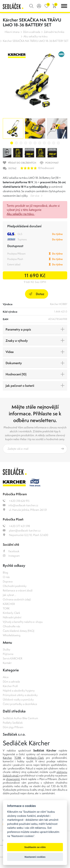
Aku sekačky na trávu (36, 36)
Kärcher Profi (10, 686)
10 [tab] (54, 143)
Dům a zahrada (32, 32)
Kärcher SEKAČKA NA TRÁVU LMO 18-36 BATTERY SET (36, 41)
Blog (5, 572)
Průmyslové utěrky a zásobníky (20, 695)
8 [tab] (44, 143)
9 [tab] (49, 143)
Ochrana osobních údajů (17, 599)
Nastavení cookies (35, 857)
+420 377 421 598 (16, 526)
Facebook (11, 551)
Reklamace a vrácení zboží (18, 590)
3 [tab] (21, 143)
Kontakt (7, 663)
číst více (35, 196)
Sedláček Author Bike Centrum (20, 718)
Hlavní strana (12, 32)
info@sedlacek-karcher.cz (20, 505)
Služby (7, 649)
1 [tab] (12, 143)
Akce (6, 677)
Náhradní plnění (12, 617)
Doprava (8, 581)
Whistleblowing (12, 635)
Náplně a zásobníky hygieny (19, 690)
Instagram (11, 556)
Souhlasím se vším (35, 847)
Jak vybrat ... (9, 595)
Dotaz (37, 294)
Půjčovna (8, 654)
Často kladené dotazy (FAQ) (18, 631)
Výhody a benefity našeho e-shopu (23, 622)
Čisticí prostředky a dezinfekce (20, 704)
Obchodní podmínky (15, 586)
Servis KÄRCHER (13, 658)
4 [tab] (26, 143)
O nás (6, 577)
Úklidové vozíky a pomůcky (18, 699)
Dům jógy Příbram (13, 727)
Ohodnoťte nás (11, 626)
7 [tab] (40, 143)
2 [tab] (16, 143)
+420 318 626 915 (16, 501)
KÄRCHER (9, 604)
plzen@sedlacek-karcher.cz (22, 530)
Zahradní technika (54, 32)
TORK (6, 608)
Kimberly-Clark (11, 613)
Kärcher (7, 758)
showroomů (13, 779)
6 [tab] (35, 143)
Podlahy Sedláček (13, 723)
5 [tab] (30, 143)
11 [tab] (58, 143)
